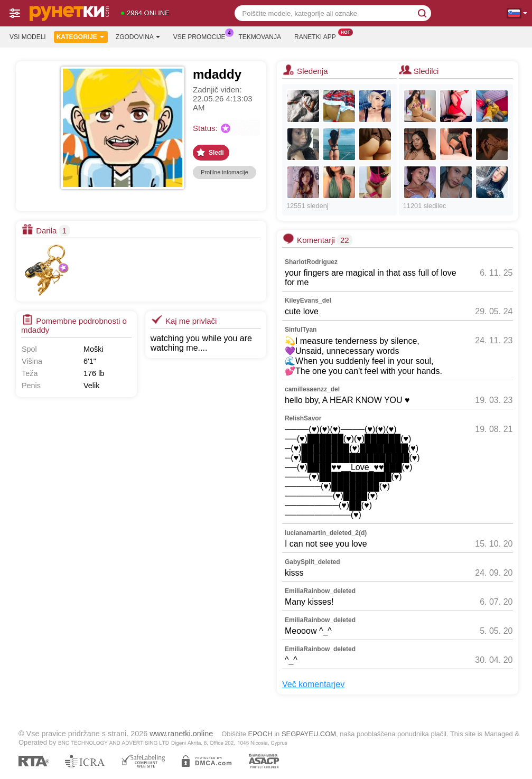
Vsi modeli (28, 37)
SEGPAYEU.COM (309, 734)
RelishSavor (303, 418)
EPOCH (260, 734)
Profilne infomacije (225, 172)
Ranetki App (318, 36)
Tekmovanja (260, 37)
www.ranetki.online (181, 734)
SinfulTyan (301, 330)
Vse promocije (202, 36)
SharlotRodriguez (311, 262)
